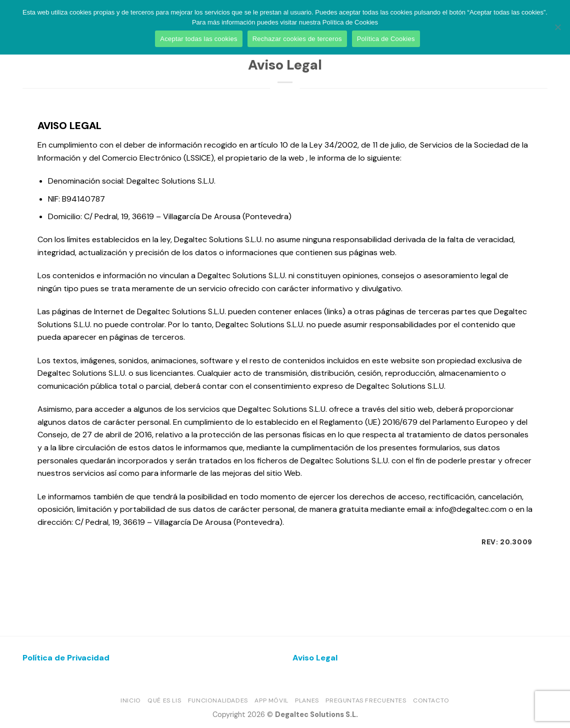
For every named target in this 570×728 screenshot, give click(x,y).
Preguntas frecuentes (366, 700)
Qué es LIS (164, 700)
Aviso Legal (315, 658)
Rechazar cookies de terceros (297, 39)
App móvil (271, 700)
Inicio (131, 700)
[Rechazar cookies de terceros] (557, 30)
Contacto (431, 700)
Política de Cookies (386, 39)
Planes (307, 700)
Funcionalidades (218, 700)
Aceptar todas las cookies (198, 39)
